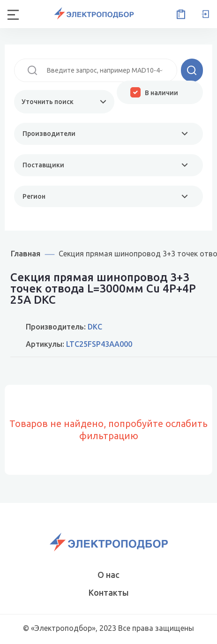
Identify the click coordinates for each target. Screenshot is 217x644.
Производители (49, 134)
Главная (26, 253)
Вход (205, 14)
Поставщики (43, 165)
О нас (108, 575)
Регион (34, 196)
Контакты (109, 592)
